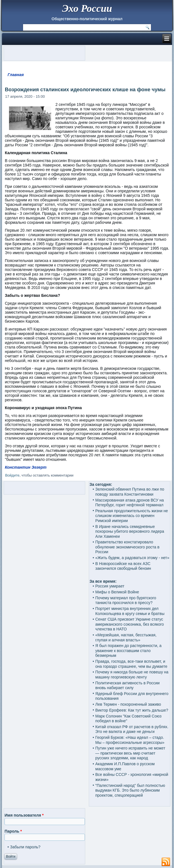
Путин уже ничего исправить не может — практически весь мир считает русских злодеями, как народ (130, 753)
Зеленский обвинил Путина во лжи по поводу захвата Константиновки (130, 492)
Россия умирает (110, 586)
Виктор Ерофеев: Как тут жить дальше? (132, 710)
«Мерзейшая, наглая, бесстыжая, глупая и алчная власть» (126, 637)
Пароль (13, 831)
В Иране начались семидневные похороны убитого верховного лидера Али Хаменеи (130, 531)
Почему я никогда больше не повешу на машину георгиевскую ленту (132, 675)
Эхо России (87, 8)
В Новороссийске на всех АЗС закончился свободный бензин (123, 566)
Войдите (12, 475)
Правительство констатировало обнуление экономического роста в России (127, 547)
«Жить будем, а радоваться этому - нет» (132, 558)
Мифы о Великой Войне (117, 592)
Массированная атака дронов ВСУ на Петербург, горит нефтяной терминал (130, 503)
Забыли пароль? (25, 847)
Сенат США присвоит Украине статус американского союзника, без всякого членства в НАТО (130, 624)
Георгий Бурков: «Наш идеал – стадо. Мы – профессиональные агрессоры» (130, 740)
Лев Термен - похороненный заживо (128, 704)
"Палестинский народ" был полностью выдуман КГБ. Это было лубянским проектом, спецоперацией (130, 790)
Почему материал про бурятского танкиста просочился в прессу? (126, 600)
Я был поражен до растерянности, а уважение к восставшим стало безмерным (128, 651)
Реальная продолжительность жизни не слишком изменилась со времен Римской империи (132, 516)
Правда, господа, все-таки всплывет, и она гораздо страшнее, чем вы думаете (131, 664)
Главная (16, 75)
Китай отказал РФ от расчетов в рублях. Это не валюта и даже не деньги (132, 729)
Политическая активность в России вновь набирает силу (127, 685)
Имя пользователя (24, 815)
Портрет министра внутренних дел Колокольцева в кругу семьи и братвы (130, 611)
